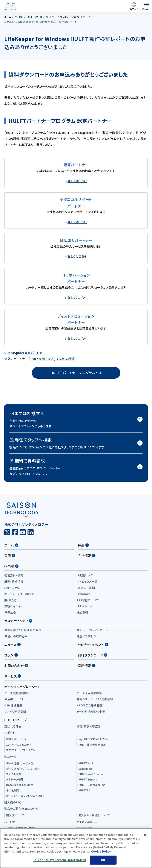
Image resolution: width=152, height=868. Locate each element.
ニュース (12, 645)
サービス (13, 676)
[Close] (145, 835)
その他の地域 (65, 359)
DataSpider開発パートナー (26, 353)
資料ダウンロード (93, 655)
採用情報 (87, 666)
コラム (11, 655)
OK (103, 860)
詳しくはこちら (77, 181)
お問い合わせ (16, 666)
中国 (33, 359)
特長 (83, 545)
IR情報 (11, 566)
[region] (76, 848)
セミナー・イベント (93, 645)
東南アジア (46, 359)
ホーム (11, 545)
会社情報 (87, 556)
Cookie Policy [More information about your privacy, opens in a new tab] (101, 851)
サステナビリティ (18, 621)
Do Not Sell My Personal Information (59, 860)
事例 (10, 556)
